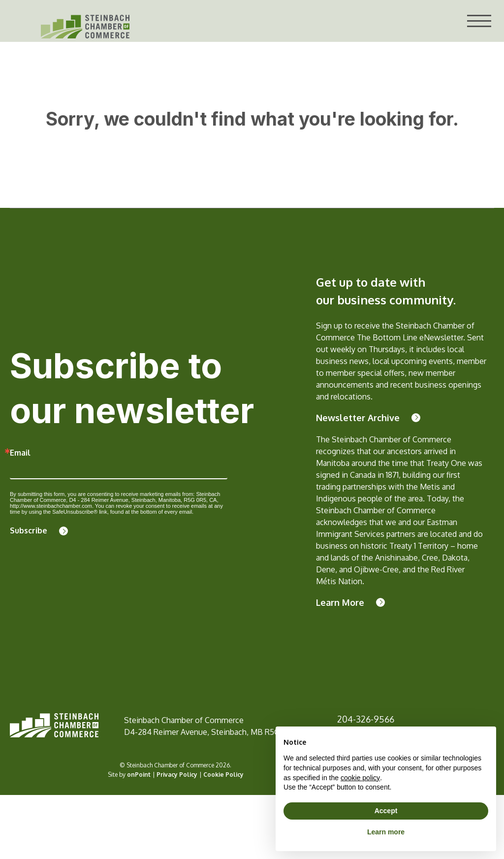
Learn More (340, 602)
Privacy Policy (177, 775)
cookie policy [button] (360, 778)
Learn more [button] (386, 832)
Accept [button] (386, 811)
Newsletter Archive (358, 418)
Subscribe (29, 530)
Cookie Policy (223, 775)
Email (20, 453)
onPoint (139, 775)
